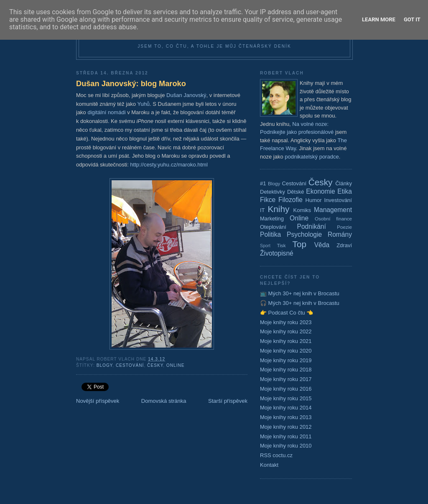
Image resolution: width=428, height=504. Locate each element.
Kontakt (269, 465)
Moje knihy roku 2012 (286, 427)
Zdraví (344, 245)
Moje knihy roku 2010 (286, 446)
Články (344, 183)
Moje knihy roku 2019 (286, 360)
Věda (322, 245)
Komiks (302, 210)
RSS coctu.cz (276, 455)
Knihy (278, 209)
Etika (345, 191)
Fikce (268, 200)
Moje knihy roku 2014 (286, 408)
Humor (314, 200)
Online (176, 365)
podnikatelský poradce (312, 157)
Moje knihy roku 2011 (286, 436)
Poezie (344, 227)
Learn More (379, 19)
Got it (412, 19)
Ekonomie (320, 191)
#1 (263, 183)
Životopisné (277, 253)
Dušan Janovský (186, 95)
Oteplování (273, 227)
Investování (338, 200)
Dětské (296, 192)
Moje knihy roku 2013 (286, 417)
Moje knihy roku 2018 (286, 370)
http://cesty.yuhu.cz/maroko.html (169, 165)
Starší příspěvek (228, 401)
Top (300, 244)
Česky (155, 365)
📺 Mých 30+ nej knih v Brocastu (300, 293)
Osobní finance (333, 219)
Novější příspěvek (98, 401)
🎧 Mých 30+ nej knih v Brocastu (300, 303)
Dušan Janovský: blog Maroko (131, 84)
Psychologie (304, 234)
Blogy (105, 365)
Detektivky (273, 192)
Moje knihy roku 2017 (286, 379)
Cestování (130, 365)
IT (262, 210)
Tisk (282, 245)
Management (333, 210)
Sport (265, 246)
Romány (340, 234)
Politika (270, 234)
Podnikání (312, 226)
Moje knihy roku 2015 (286, 398)
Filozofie (290, 200)
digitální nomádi (106, 112)
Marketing (272, 219)
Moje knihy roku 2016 (286, 389)
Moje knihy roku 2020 (286, 351)
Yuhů (143, 104)
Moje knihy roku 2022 (286, 331)
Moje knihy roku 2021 (286, 341)
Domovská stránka (164, 401)
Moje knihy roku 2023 (286, 322)
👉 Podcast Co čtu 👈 (287, 313)
